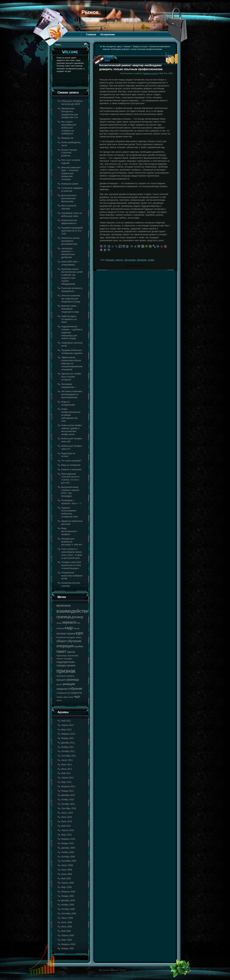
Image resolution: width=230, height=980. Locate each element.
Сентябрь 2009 (69, 861)
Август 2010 (67, 813)
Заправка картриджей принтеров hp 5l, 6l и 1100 (72, 231)
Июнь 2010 (67, 821)
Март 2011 (66, 782)
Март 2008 (66, 940)
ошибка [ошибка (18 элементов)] (79, 646)
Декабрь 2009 (68, 848)
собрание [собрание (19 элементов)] (75, 689)
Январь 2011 (67, 791)
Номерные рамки (70, 184)
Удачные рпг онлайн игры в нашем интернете (71, 377)
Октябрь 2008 (68, 909)
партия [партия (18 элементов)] (71, 652)
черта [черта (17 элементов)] (59, 700)
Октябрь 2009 (68, 857)
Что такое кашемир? (71, 461)
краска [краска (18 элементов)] (71, 633)
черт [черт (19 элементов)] (77, 697)
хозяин (151, 260)
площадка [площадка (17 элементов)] (68, 659)
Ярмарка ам (67, 138)
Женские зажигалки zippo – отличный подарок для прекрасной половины (71, 173)
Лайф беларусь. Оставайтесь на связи (69, 319)
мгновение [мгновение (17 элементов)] (61, 637)
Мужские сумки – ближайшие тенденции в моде (70, 309)
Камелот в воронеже (71, 470)
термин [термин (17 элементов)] (60, 697)
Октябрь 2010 (68, 804)
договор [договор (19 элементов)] (77, 617)
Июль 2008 (67, 922)
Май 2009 (66, 879)
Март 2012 (66, 730)
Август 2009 (67, 865)
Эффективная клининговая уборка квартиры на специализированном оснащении (72, 363)
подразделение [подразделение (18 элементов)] (65, 662)
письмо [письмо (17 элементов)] (60, 659)
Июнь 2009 (67, 874)
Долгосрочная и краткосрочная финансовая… (69, 198)
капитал (119, 260)
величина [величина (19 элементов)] (63, 606)
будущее (110, 260)
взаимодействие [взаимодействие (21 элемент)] (74, 611)
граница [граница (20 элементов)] (64, 617)
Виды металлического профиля (69, 531)
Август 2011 (67, 760)
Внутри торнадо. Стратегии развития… (69, 153)
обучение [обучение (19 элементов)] (74, 641)
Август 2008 (67, 918)
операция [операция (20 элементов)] (65, 646)
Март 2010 (66, 835)
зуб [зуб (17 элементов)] (79, 623)
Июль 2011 (67, 765)
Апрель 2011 (67, 778)
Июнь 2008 (67, 927)
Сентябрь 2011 (69, 756)
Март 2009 (66, 887)
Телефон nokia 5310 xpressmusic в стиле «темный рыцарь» (71, 565)
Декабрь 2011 (68, 743)
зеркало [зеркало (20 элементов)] (69, 622)
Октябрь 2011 (68, 751)
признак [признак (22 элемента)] (66, 671)
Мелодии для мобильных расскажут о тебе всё (72, 542)
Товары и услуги (140, 46)
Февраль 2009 (68, 892)
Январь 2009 (67, 896)
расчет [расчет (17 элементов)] (59, 684)
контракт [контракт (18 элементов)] (62, 633)
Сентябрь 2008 (69, 914)
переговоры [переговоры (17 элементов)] (62, 656)
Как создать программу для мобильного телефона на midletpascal (69, 128)
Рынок (90, 12)
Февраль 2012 (68, 734)
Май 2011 (66, 773)
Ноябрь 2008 (68, 905)
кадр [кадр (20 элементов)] (69, 628)
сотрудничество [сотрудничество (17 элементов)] (63, 693)
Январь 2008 (67, 949)
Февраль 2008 (68, 944)
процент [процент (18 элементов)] (61, 680)
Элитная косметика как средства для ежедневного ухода (71, 299)
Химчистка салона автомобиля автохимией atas (70, 241)
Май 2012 (66, 721)
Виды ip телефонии (71, 465)
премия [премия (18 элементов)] (71, 665)
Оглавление (108, 34)
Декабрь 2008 (68, 900)
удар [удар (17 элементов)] (65, 697)
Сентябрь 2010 (69, 808)
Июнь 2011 (67, 769)
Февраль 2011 (68, 787)
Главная (91, 34)
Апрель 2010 (67, 830)
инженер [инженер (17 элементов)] (60, 628)
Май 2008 (66, 931)
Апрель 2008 (67, 935)
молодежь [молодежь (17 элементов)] (71, 637)
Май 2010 (66, 826)
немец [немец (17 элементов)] (78, 637)
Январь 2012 (67, 738)
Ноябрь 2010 (68, 800)
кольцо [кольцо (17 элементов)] (76, 628)
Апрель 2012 (67, 725)
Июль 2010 (67, 817)
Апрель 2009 (67, 883)
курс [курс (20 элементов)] (80, 633)
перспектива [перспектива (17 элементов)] (73, 656)
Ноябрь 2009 (68, 852)
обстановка (130, 260)
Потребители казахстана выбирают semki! (72, 576)
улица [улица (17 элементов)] (71, 697)
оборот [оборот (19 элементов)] (62, 641)
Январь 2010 (67, 843)
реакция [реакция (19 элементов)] (69, 684)
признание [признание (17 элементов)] (61, 676)
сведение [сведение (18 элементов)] (62, 689)
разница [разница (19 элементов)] (73, 680)
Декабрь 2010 (68, 795)
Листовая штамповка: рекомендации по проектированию (72, 394)
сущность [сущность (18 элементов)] (76, 693)
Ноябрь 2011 (68, 747)
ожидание (142, 260)
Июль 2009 (67, 870)
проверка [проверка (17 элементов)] (70, 676)
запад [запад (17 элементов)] (59, 623)
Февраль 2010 (68, 839)
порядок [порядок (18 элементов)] (61, 665)
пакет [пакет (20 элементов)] (61, 651)
